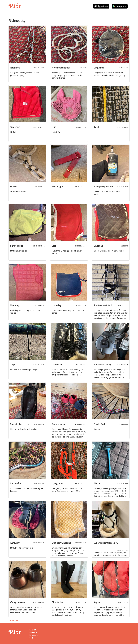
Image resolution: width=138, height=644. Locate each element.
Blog (31, 637)
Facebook (33, 632)
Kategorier (34, 635)
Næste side (13, 621)
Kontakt (33, 630)
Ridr (15, 6)
